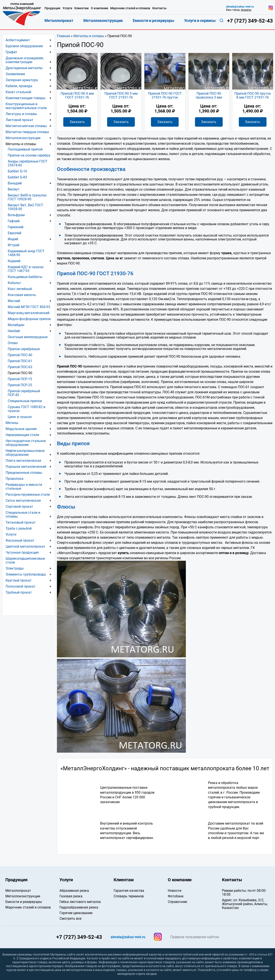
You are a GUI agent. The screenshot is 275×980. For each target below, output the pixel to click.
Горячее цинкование (76, 913)
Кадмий (14, 261)
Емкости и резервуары (154, 21)
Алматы (246, 10)
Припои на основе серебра (29, 155)
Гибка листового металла (80, 902)
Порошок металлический (26, 467)
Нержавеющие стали (22, 435)
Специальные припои (25, 401)
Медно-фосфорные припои (29, 319)
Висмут (14, 189)
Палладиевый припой (25, 149)
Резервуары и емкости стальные (24, 487)
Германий (16, 227)
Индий (13, 239)
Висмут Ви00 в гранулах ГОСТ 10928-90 (27, 197)
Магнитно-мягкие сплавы (26, 126)
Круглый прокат (19, 580)
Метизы (12, 423)
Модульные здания (21, 429)
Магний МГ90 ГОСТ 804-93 (29, 307)
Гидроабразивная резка (79, 907)
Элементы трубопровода (26, 574)
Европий (15, 233)
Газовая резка (71, 896)
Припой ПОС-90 (20, 373)
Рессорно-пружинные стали (28, 495)
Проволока (15, 479)
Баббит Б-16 (17, 171)
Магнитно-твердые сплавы (27, 132)
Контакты (159, 8)
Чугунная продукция (22, 552)
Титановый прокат (21, 522)
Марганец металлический (29, 313)
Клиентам (82, 8)
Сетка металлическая (23, 501)
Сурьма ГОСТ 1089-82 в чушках (27, 409)
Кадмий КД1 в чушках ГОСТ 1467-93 (26, 269)
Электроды (15, 568)
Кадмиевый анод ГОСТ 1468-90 (26, 253)
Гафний (14, 221)
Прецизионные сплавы (24, 473)
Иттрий (14, 245)
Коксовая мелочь (22, 295)
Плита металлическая (23, 461)
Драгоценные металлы (24, 68)
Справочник (178, 902)
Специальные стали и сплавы (23, 514)
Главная (63, 36)
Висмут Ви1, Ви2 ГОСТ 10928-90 (25, 207)
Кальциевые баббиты (25, 277)
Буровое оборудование (24, 46)
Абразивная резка (74, 891)
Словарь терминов (129, 896)
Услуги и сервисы (200, 21)
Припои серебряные (24, 349)
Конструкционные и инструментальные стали (26, 106)
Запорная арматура (22, 80)
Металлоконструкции (23, 138)
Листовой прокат (19, 120)
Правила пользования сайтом (195, 937)
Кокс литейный (20, 289)
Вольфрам (16, 215)
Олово (13, 343)
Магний (14, 301)
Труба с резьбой (19, 528)
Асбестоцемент (18, 40)
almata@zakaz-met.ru (240, 7)
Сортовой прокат (19, 507)
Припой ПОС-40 (20, 355)
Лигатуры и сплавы (21, 114)
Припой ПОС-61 (20, 361)
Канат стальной (18, 92)
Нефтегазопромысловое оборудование (25, 453)
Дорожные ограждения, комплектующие (25, 60)
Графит (11, 52)
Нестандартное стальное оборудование (26, 443)
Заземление (15, 74)
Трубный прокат (19, 592)
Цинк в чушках (20, 417)
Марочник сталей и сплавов (130, 8)
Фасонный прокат (20, 540)
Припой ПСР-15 (20, 379)
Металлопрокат (59, 21)
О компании (99, 8)
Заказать (77, 122)
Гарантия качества (129, 891)
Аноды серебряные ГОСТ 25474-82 (28, 163)
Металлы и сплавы (89, 36)
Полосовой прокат (21, 586)
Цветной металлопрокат (25, 546)
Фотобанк (176, 896)
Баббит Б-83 (17, 177)
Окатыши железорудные (28, 337)
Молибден (16, 325)
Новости (175, 891)
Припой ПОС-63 (20, 367)
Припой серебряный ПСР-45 (24, 393)
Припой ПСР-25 (20, 385)
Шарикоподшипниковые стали (25, 560)
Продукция (52, 8)
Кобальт (14, 283)
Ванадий (15, 183)
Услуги (11, 534)
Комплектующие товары (25, 98)
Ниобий (14, 331)
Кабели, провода (19, 86)
